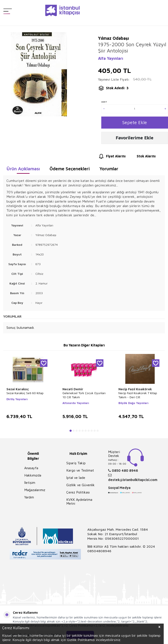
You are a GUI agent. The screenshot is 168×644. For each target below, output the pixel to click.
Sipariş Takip (76, 464)
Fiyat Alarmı (112, 158)
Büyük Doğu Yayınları (133, 404)
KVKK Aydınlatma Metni (79, 503)
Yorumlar (109, 170)
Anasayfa (31, 469)
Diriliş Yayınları (17, 401)
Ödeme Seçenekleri (70, 170)
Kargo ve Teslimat (80, 472)
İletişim (30, 484)
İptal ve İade (76, 479)
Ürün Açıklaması (23, 170)
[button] (71, 432)
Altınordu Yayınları (76, 404)
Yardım (29, 499)
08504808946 (99, 552)
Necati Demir (73, 391)
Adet (104, 102)
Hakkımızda (33, 477)
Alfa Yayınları (111, 58)
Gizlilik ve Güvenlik (80, 486)
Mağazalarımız (35, 491)
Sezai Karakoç (18, 391)
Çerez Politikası (78, 494)
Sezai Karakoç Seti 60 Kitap (25, 395)
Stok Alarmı (142, 158)
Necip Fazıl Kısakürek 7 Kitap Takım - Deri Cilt (138, 397)
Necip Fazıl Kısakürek (135, 391)
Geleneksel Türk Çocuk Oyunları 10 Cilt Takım (84, 397)
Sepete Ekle (135, 123)
